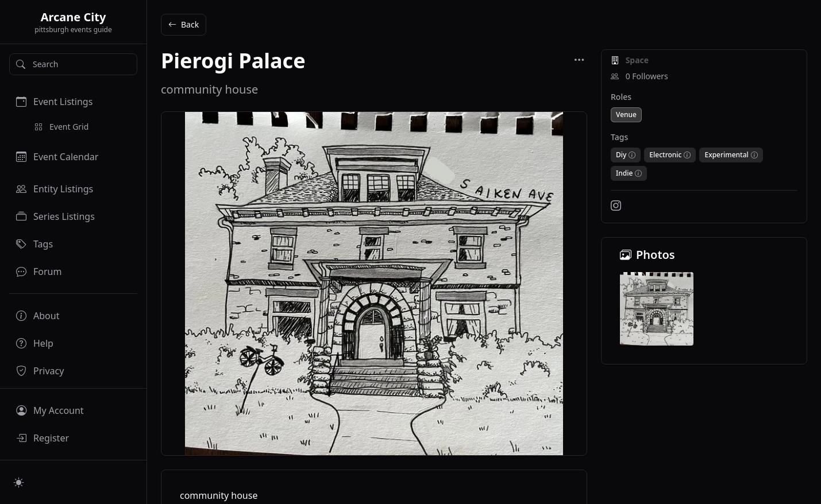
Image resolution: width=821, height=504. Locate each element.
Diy (621, 155)
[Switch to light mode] (19, 482)
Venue (626, 115)
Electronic (665, 155)
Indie (624, 173)
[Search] (73, 64)
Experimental (726, 155)
